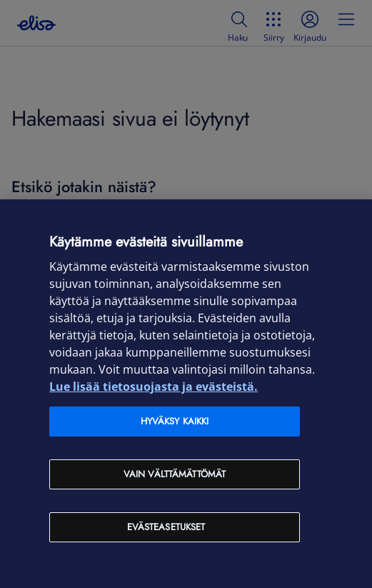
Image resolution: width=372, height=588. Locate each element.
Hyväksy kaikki (175, 421)
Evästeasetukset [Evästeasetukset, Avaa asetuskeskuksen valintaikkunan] (166, 527)
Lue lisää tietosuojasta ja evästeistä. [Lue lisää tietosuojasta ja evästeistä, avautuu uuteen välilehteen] (154, 387)
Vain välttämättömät (175, 474)
